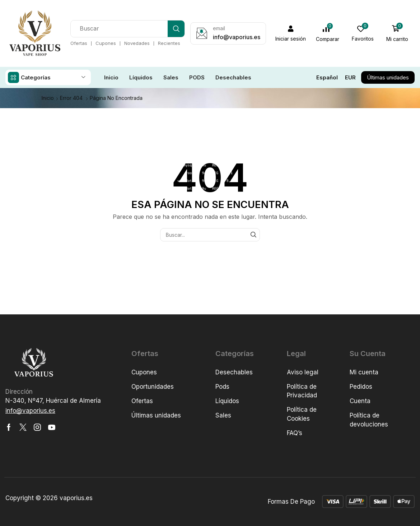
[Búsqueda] (176, 29)
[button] (291, 33)
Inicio (48, 98)
